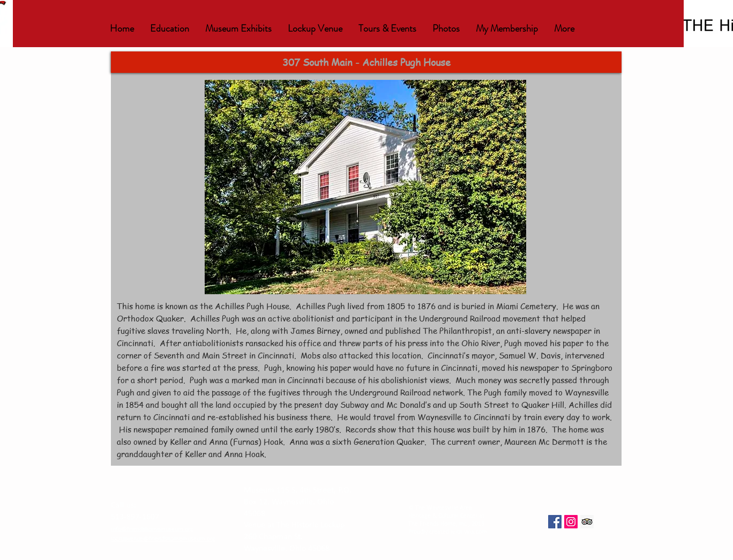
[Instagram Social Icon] (571, 522)
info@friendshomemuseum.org (152, 529)
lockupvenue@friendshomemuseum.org (163, 539)
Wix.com (476, 532)
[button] (170, 29)
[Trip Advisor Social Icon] (587, 522)
